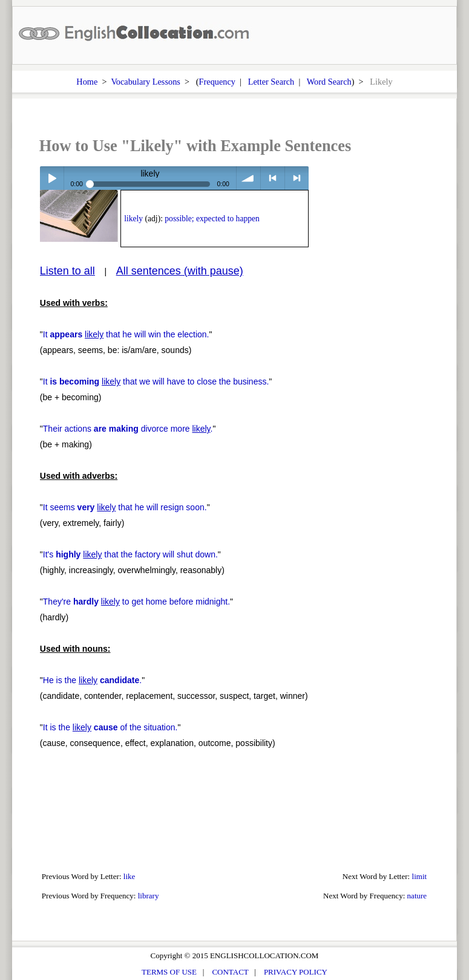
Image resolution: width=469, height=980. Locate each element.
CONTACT (230, 972)
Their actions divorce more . (128, 429)
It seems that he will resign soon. (125, 507)
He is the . (92, 680)
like (130, 876)
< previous (273, 178)
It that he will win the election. (126, 334)
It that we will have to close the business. (156, 381)
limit (420, 876)
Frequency (217, 82)
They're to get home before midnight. (136, 602)
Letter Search (271, 82)
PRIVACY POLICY (296, 972)
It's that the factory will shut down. (130, 554)
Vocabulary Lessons (146, 82)
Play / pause (52, 178)
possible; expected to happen (212, 219)
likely (133, 219)
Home (87, 82)
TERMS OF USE (169, 972)
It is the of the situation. (110, 727)
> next (297, 178)
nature (417, 896)
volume (248, 178)
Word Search (329, 82)
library (149, 896)
